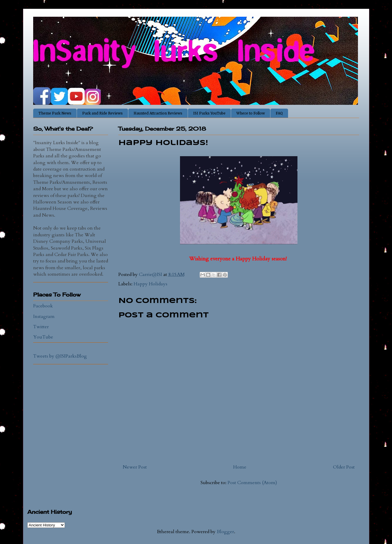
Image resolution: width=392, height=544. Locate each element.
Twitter (41, 327)
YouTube (43, 337)
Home (240, 467)
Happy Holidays (150, 284)
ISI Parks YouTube (209, 113)
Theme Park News (55, 113)
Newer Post (135, 467)
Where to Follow (251, 113)
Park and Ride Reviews (102, 113)
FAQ (279, 113)
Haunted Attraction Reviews (158, 113)
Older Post (344, 467)
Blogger (225, 532)
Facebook (43, 306)
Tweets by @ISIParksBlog (60, 356)
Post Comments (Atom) (252, 483)
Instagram (44, 316)
